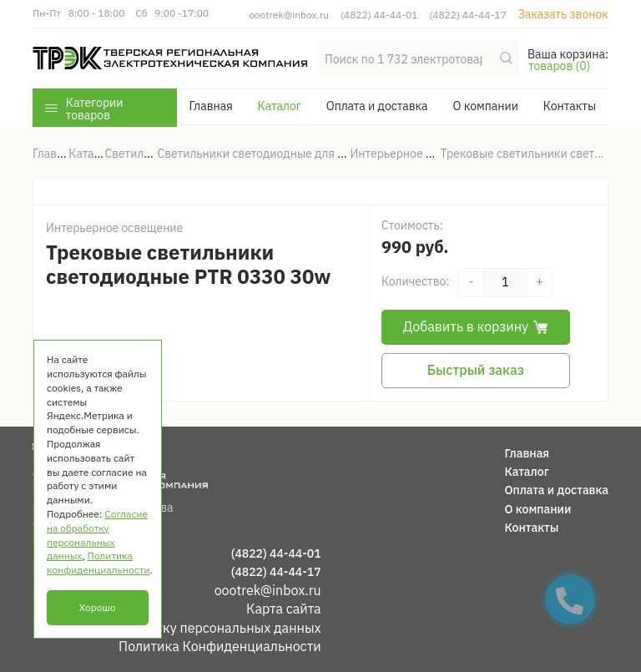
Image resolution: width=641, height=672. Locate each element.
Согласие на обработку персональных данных (177, 628)
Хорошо (98, 607)
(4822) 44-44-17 (467, 15)
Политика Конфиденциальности (220, 646)
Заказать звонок (563, 14)
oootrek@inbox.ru (289, 15)
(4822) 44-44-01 (379, 15)
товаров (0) (559, 66)
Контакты (570, 106)
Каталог (280, 106)
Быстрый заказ (476, 370)
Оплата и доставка (377, 106)
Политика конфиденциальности (98, 563)
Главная (210, 106)
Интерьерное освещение (114, 228)
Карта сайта (284, 609)
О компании (485, 106)
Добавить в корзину (476, 326)
